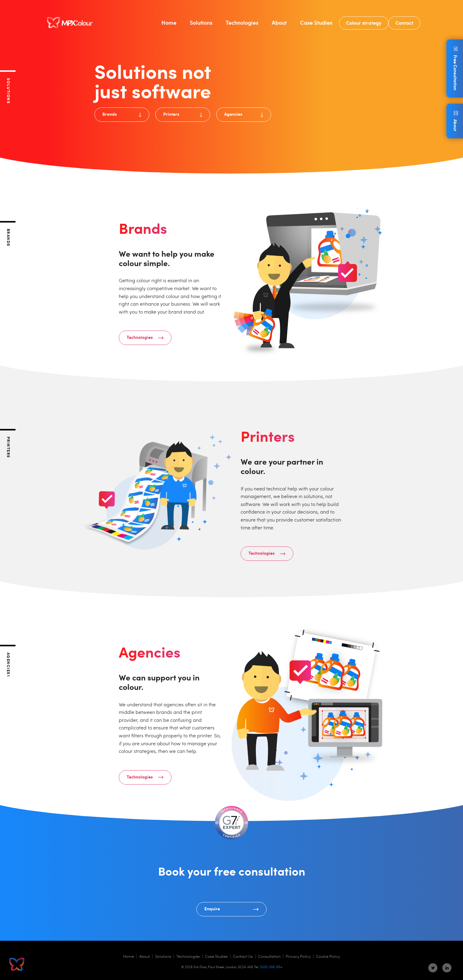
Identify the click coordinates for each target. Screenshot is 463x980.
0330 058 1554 (271, 967)
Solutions (201, 22)
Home (169, 22)
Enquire (231, 908)
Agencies (244, 114)
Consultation (269, 956)
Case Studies (316, 22)
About (279, 22)
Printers (183, 114)
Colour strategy (364, 23)
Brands (122, 114)
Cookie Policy (328, 956)
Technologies (242, 22)
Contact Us (243, 956)
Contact (404, 23)
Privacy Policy (298, 956)
